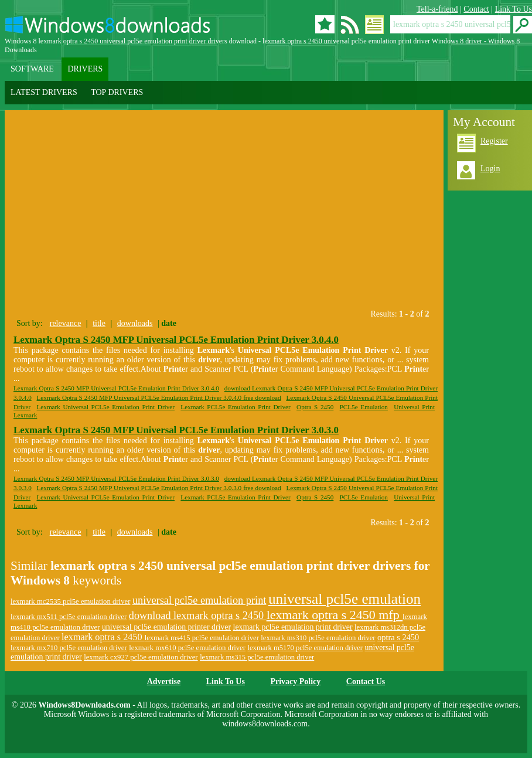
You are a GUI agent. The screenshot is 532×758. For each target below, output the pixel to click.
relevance (66, 323)
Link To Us (514, 9)
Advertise (164, 681)
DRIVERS (85, 69)
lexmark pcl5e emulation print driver (293, 627)
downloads (135, 323)
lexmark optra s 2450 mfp (335, 615)
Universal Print (414, 407)
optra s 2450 (398, 637)
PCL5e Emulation (364, 407)
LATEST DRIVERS (44, 92)
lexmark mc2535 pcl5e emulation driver (70, 601)
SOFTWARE (32, 69)
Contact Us (366, 681)
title (99, 323)
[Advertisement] (115, 207)
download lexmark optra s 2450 (198, 616)
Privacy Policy (295, 681)
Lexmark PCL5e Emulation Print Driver (235, 407)
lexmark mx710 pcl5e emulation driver (69, 648)
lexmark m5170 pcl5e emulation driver (306, 648)
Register (494, 141)
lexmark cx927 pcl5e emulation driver (141, 657)
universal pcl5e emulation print (199, 600)
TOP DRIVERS (117, 92)
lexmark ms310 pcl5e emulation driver (318, 638)
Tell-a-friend (437, 9)
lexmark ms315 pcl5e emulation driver (257, 657)
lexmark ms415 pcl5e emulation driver (202, 638)
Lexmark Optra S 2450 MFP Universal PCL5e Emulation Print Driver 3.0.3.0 (176, 430)
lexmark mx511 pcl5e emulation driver (69, 617)
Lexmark (25, 415)
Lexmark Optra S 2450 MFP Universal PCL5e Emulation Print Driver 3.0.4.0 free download (159, 397)
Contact (476, 9)
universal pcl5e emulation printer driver (166, 627)
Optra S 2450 (315, 407)
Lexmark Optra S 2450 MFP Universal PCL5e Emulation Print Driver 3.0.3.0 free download (159, 488)
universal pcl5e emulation (345, 599)
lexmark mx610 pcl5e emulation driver (187, 648)
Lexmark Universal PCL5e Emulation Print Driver (106, 407)
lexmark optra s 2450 (103, 637)
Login (490, 169)
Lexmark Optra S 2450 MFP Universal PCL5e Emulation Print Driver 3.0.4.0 (176, 340)
